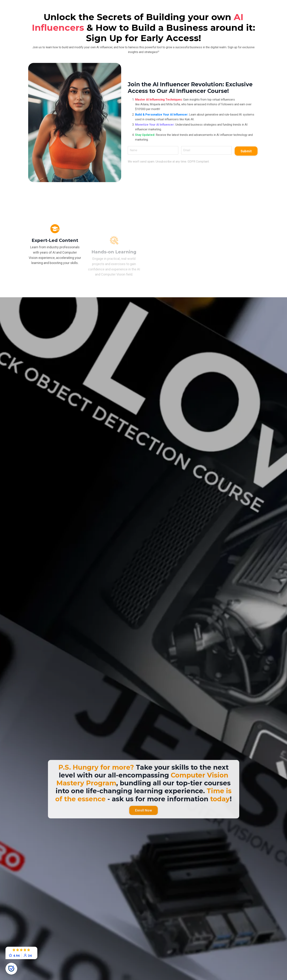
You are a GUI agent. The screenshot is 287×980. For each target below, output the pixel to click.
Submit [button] (245, 154)
